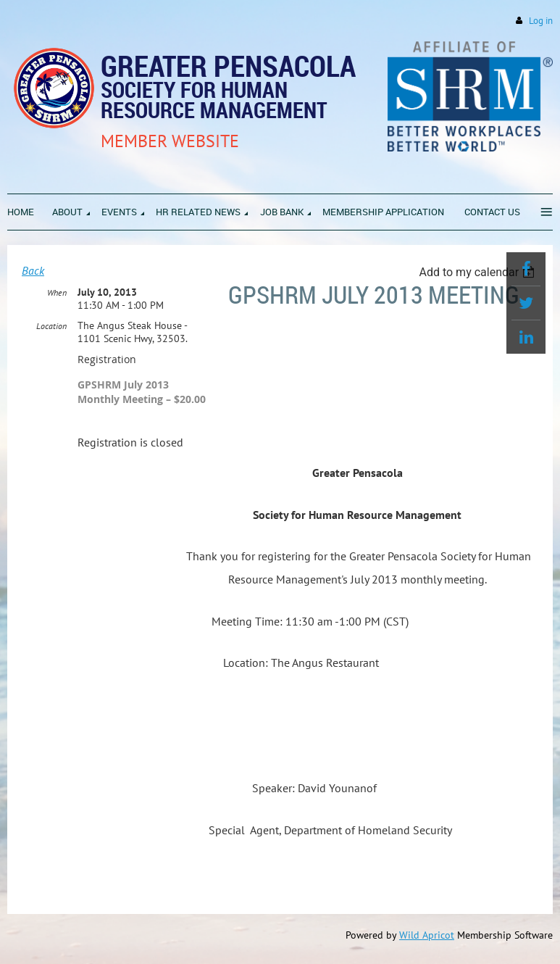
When (57, 292)
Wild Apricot (427, 935)
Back (33, 270)
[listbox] (478, 272)
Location (51, 326)
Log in (541, 21)
